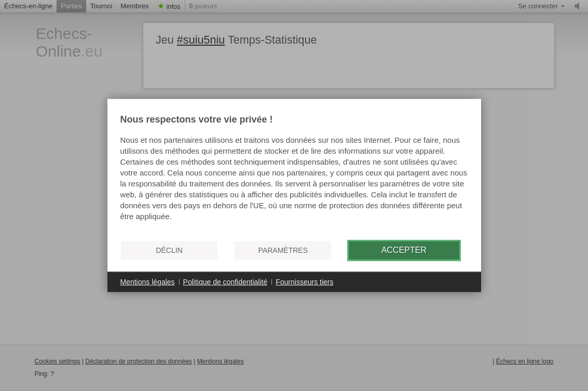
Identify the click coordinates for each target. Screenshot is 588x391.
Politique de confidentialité (225, 281)
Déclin (169, 250)
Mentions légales (148, 281)
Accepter (404, 250)
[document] (294, 173)
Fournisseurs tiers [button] (304, 281)
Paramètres (283, 250)
